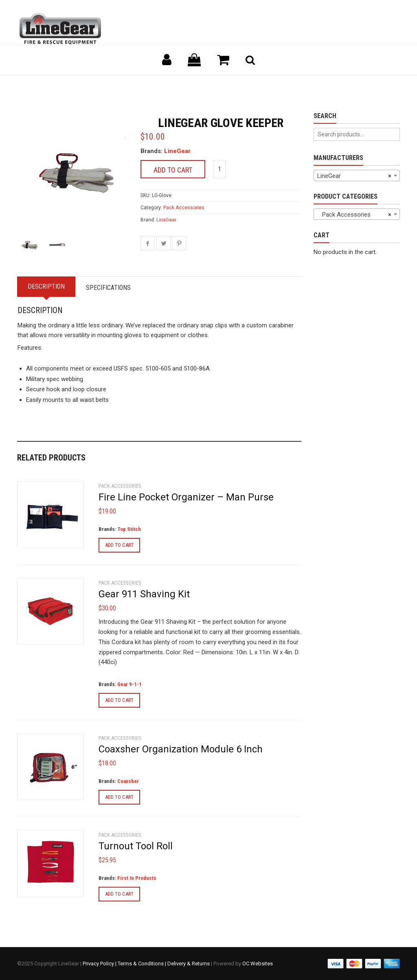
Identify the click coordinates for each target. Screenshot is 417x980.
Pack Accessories (184, 208)
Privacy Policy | (100, 964)
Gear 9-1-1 (129, 684)
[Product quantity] (219, 169)
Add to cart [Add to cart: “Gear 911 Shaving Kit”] (119, 700)
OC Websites (258, 964)
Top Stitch (129, 529)
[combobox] (357, 175)
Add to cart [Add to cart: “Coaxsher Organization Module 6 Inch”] (119, 797)
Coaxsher (128, 781)
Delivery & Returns (189, 964)
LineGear (177, 151)
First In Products (137, 878)
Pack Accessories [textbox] (354, 215)
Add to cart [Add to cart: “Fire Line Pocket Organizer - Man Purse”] (119, 545)
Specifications (108, 288)
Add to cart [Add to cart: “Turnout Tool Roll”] (119, 894)
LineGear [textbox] (354, 176)
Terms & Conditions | (143, 964)
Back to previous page (56, 85)
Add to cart (173, 170)
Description (46, 286)
